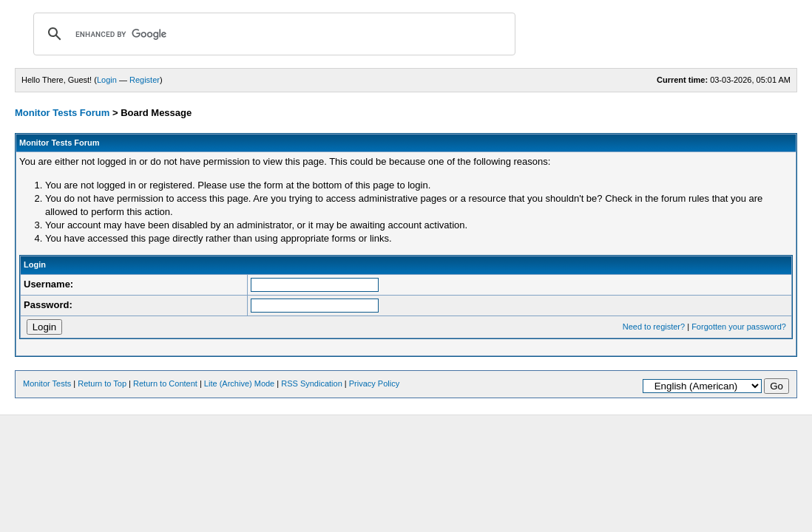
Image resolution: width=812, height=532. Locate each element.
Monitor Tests (47, 383)
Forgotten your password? (739, 327)
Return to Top (102, 383)
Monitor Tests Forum (62, 113)
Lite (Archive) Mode (239, 383)
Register (145, 80)
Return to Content (165, 383)
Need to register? (654, 327)
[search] (272, 34)
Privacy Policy (374, 383)
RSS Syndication (312, 383)
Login (107, 80)
